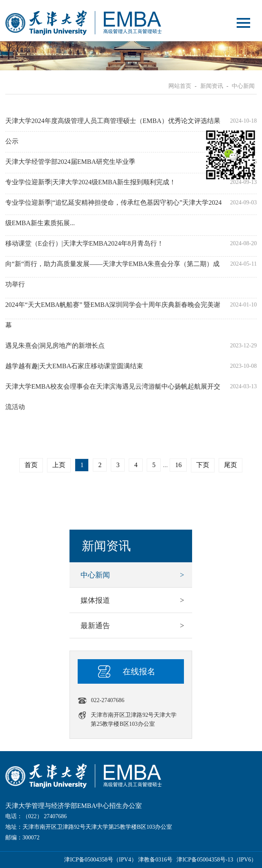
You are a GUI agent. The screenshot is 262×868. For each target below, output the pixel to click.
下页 (203, 465)
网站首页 (180, 86)
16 (178, 465)
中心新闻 (243, 86)
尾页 (231, 465)
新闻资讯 (212, 86)
